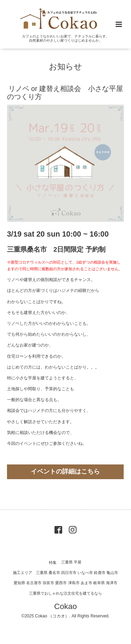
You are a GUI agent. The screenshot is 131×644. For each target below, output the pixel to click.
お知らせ (65, 66)
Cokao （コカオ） (52, 616)
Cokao (65, 606)
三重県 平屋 (71, 562)
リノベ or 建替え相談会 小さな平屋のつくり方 (65, 93)
